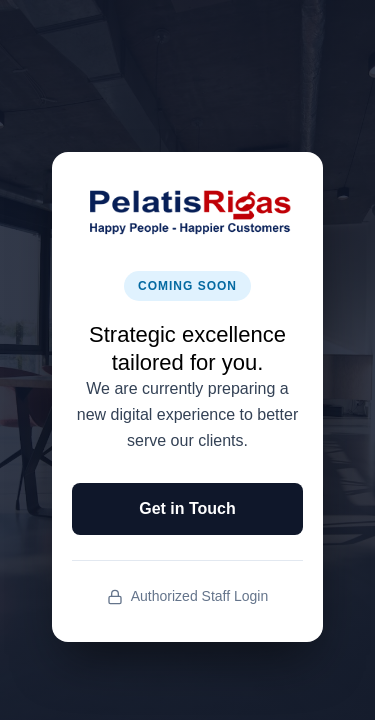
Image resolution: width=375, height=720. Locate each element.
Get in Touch (187, 508)
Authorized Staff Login (188, 596)
